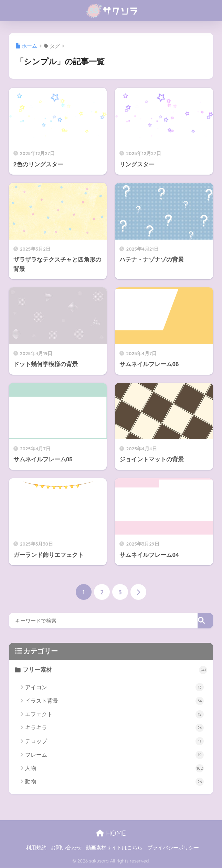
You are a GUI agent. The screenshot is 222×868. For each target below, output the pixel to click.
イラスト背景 (114, 701)
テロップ (114, 741)
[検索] (205, 621)
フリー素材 (115, 670)
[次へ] (138, 592)
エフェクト (114, 714)
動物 (114, 782)
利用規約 (36, 848)
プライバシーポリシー (173, 848)
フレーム (114, 755)
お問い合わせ (66, 848)
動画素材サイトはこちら (114, 848)
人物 (114, 768)
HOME (111, 833)
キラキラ (114, 728)
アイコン (114, 688)
